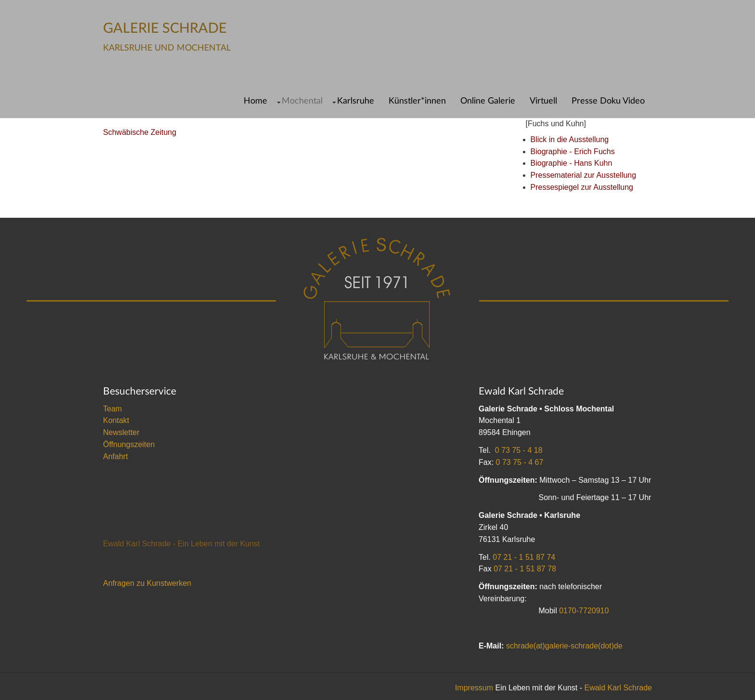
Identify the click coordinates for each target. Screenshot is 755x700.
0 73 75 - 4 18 (519, 450)
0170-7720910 (584, 611)
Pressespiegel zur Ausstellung (582, 187)
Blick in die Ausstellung (570, 139)
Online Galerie (488, 101)
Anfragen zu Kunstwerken (147, 583)
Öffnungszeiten (129, 444)
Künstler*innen (417, 101)
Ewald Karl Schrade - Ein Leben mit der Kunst (182, 544)
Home (255, 101)
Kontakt (116, 420)
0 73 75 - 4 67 (520, 462)
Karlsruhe (356, 101)
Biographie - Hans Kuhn (572, 163)
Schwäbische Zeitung (140, 132)
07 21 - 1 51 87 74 (524, 557)
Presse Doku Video (608, 101)
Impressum (474, 688)
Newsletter (121, 432)
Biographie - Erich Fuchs (573, 152)
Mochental (302, 101)
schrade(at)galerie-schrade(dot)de (564, 646)
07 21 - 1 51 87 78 (525, 569)
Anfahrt (116, 456)
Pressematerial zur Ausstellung (584, 175)
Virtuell (543, 101)
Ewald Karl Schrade (618, 688)
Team (112, 409)
